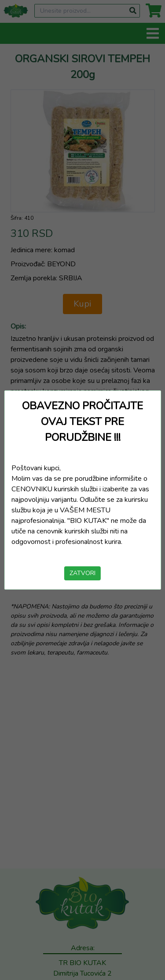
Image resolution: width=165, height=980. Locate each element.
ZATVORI (82, 573)
